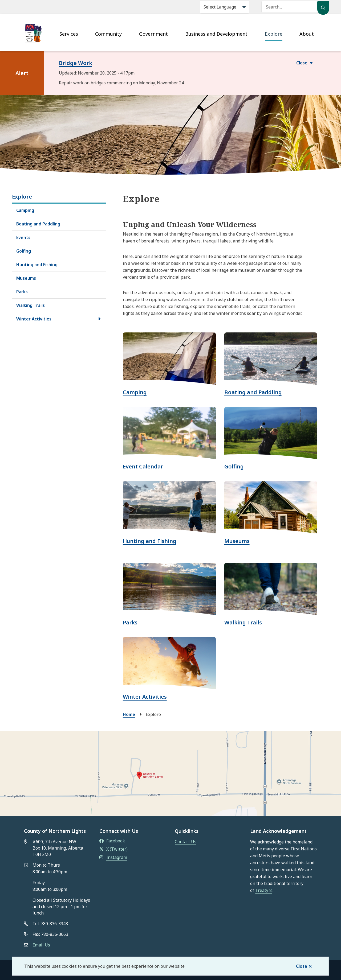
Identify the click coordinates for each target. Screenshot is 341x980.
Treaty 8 (263, 890)
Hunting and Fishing (37, 265)
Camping (25, 210)
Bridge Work (76, 63)
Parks (22, 292)
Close (302, 966)
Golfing (24, 251)
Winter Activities (34, 319)
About (307, 34)
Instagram (113, 857)
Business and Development (216, 34)
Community (108, 34)
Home (129, 714)
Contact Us (186, 842)
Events (23, 237)
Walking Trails (31, 305)
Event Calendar (143, 466)
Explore (274, 34)
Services (69, 34)
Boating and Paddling (38, 224)
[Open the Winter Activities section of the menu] (99, 319)
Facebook (112, 841)
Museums (26, 278)
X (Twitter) (113, 849)
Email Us (41, 945)
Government (153, 34)
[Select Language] (225, 7)
